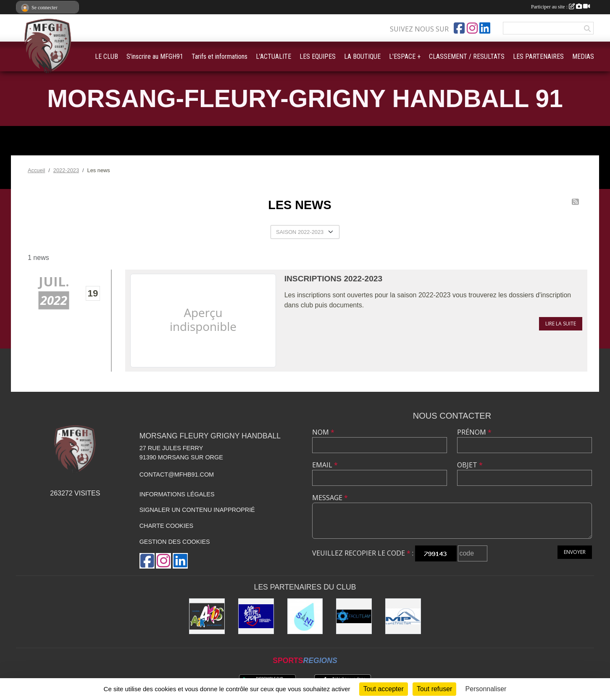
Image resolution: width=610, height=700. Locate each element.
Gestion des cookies (175, 542)
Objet (470, 465)
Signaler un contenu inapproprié (197, 510)
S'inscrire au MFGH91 (155, 56)
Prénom (474, 432)
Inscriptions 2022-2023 (334, 279)
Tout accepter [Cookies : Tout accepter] (384, 689)
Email (325, 465)
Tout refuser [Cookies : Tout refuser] (434, 689)
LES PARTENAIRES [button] (538, 56)
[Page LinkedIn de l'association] (485, 28)
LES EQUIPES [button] (318, 56)
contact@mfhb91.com (177, 475)
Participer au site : (560, 7)
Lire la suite (561, 324)
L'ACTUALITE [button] (273, 56)
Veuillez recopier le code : (363, 553)
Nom (323, 432)
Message (330, 498)
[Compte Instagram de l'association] (472, 28)
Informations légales (177, 494)
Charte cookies (166, 526)
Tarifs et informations (220, 56)
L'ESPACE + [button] (405, 56)
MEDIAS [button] (583, 56)
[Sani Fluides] (305, 616)
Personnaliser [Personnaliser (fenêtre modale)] (486, 689)
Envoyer (575, 552)
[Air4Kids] (207, 616)
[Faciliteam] (354, 616)
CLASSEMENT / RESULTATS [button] (467, 56)
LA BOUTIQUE (362, 56)
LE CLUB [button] (106, 56)
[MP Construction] (403, 616)
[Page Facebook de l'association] (459, 28)
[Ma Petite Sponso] (256, 616)
